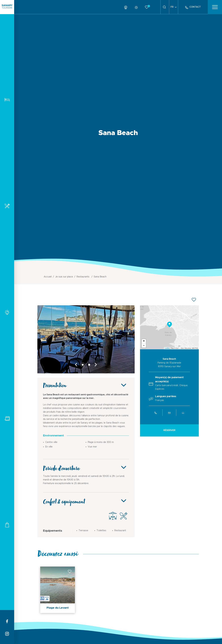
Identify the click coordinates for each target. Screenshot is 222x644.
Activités (7, 312)
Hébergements (7, 100)
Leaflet (167, 348)
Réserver (169, 430)
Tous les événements (7, 418)
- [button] (144, 345)
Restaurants (7, 206)
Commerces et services (7, 525)
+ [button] (144, 341)
